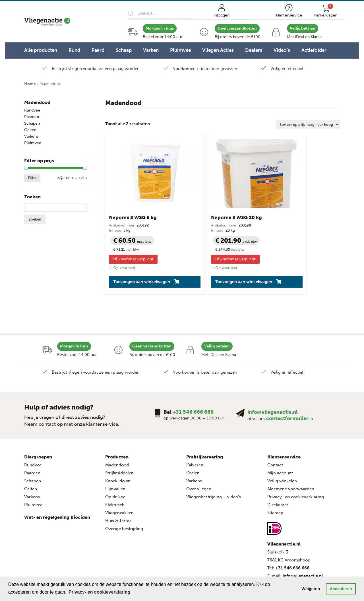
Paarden (32, 117)
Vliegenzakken (119, 494)
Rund (74, 50)
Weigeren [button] (311, 589)
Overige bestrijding (124, 510)
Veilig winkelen (282, 462)
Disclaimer (278, 486)
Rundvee (32, 110)
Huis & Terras (118, 502)
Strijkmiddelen (119, 454)
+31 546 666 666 (193, 393)
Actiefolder (314, 50)
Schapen (32, 123)
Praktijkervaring (205, 438)
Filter (32, 178)
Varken (151, 50)
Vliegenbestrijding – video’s (214, 478)
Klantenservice (284, 438)
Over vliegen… (200, 470)
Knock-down (118, 462)
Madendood (37, 102)
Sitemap (275, 494)
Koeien (193, 454)
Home (30, 84)
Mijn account (280, 454)
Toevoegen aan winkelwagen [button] (130, 261)
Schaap (124, 50)
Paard (98, 50)
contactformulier (287, 400)
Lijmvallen (115, 470)
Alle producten (41, 50)
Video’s (282, 50)
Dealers (254, 50)
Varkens (31, 136)
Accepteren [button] (341, 589)
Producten (117, 438)
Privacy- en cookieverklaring (296, 478)
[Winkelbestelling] (308, 124)
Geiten (30, 130)
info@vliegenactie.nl (273, 393)
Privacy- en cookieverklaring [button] (99, 592)
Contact (275, 446)
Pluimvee (180, 50)
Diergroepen (38, 438)
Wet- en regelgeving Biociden (57, 498)
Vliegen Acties (218, 50)
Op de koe (115, 478)
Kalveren (195, 446)
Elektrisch (115, 486)
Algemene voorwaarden (291, 470)
